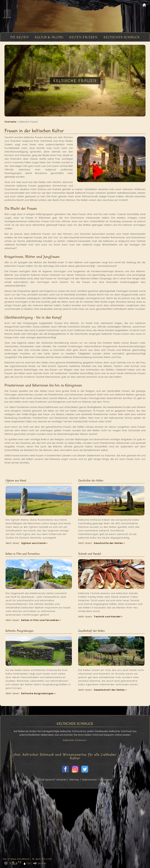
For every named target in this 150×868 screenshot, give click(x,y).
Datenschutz (89, 780)
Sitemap (74, 780)
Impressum (106, 780)
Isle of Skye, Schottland (16, 859)
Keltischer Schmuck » (75, 740)
